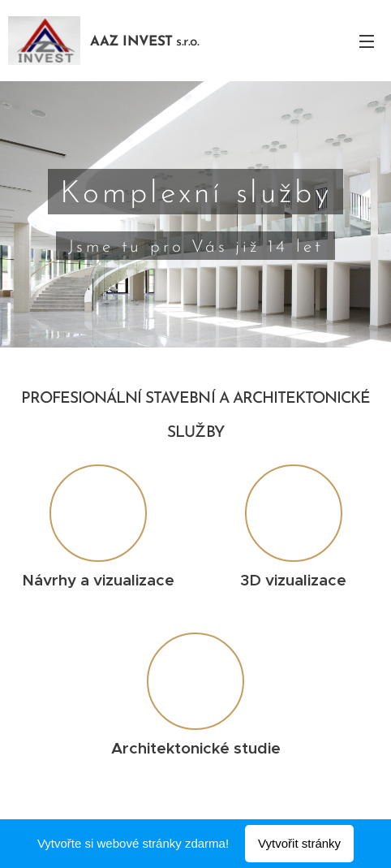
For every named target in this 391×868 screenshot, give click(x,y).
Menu (367, 41)
